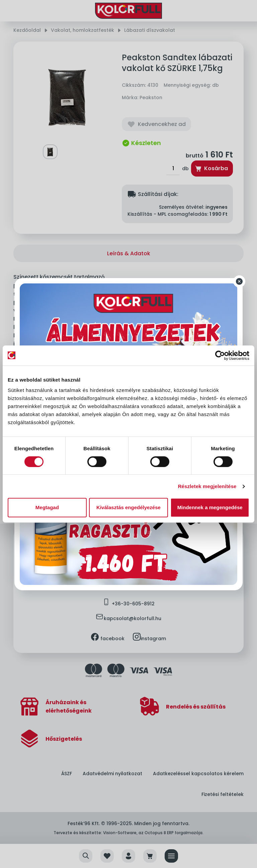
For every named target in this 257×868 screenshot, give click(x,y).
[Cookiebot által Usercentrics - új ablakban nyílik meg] (220, 355)
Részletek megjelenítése (207, 486)
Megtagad (47, 507)
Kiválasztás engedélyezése (128, 507)
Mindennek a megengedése (210, 507)
